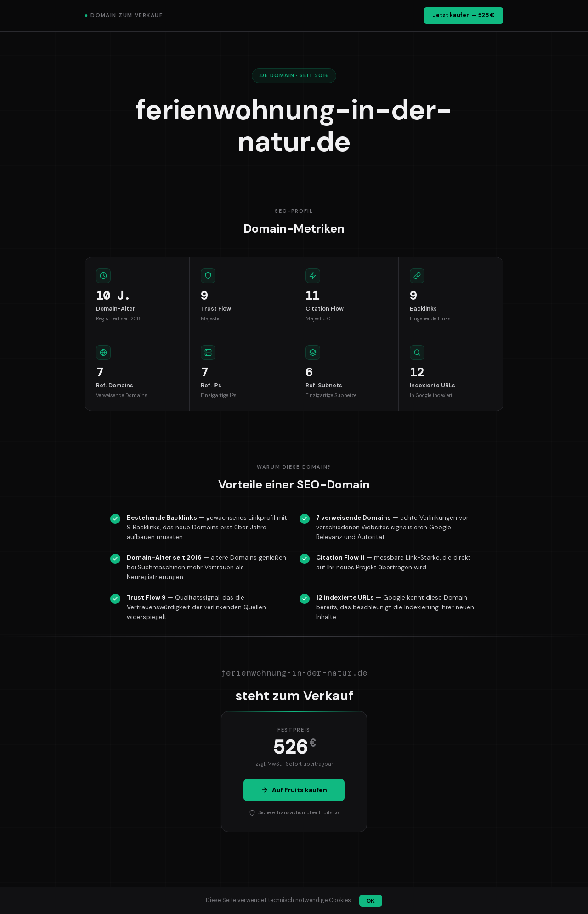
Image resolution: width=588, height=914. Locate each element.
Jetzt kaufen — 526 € (464, 15)
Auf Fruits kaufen (294, 790)
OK (370, 901)
